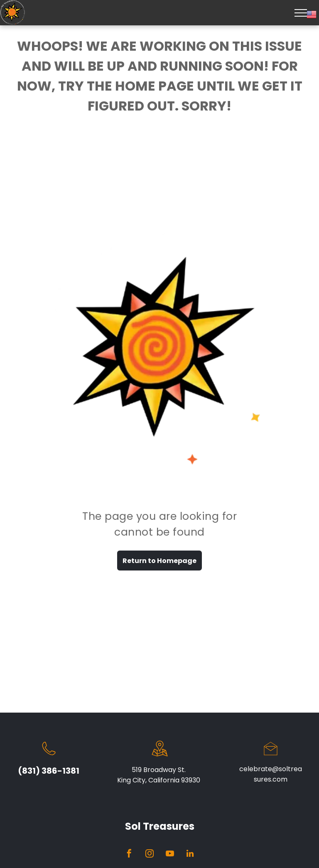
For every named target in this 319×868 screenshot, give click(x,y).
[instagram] (150, 854)
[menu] (301, 13)
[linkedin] (190, 854)
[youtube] (170, 854)
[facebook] (129, 854)
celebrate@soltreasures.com (271, 774)
